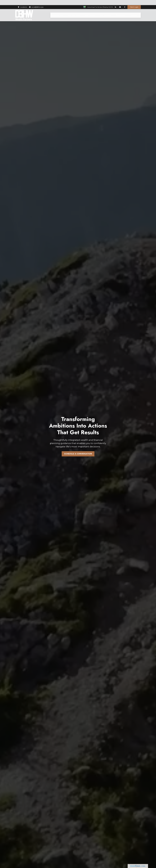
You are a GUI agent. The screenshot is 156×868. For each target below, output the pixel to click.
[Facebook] (125, 2)
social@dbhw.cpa (36, 2)
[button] (57, 10)
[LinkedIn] (116, 2)
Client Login (134, 2)
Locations (22, 2)
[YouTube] (120, 2)
